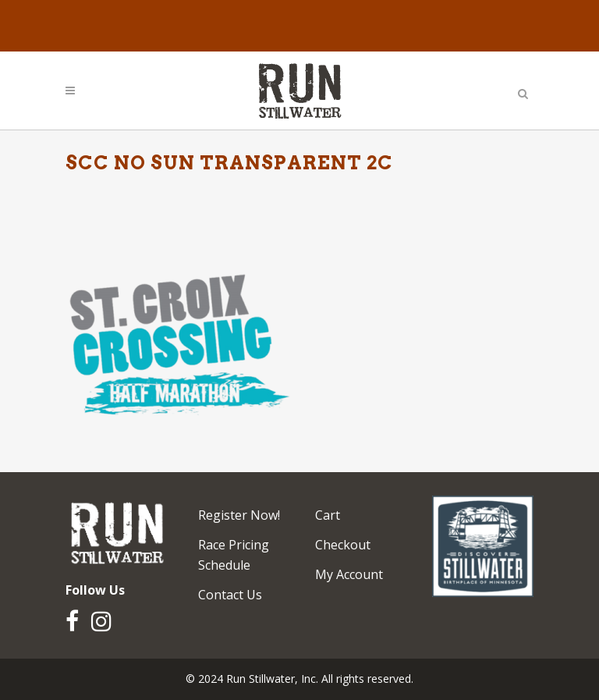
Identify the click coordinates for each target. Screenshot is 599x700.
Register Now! (239, 515)
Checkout (343, 545)
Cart (328, 515)
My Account (349, 574)
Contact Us (230, 595)
